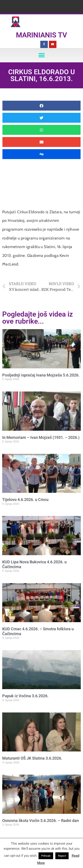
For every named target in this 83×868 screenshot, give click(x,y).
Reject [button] (62, 856)
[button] (41, 55)
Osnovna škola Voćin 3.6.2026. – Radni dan (41, 821)
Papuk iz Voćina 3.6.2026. (25, 696)
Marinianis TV (41, 35)
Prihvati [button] (46, 856)
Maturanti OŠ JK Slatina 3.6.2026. (32, 758)
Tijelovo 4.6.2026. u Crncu (25, 500)
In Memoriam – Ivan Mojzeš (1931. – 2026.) (41, 437)
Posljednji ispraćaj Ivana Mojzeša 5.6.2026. (41, 375)
